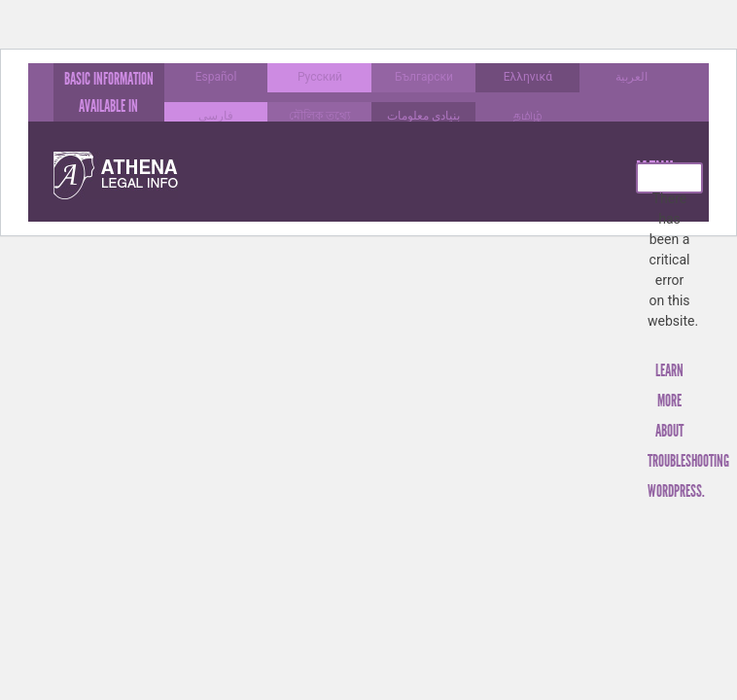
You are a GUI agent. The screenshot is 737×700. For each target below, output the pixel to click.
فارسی (216, 116)
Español (216, 77)
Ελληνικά (528, 77)
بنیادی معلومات (423, 116)
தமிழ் (528, 116)
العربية (632, 77)
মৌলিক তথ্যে (319, 116)
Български (424, 77)
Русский (320, 77)
